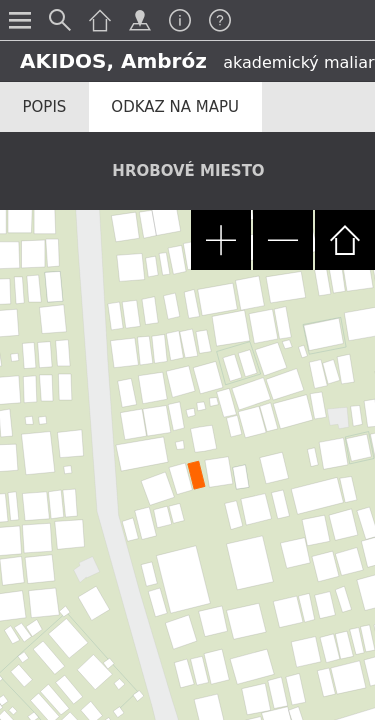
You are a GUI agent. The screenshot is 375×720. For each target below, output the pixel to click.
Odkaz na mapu (175, 107)
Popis (45, 107)
